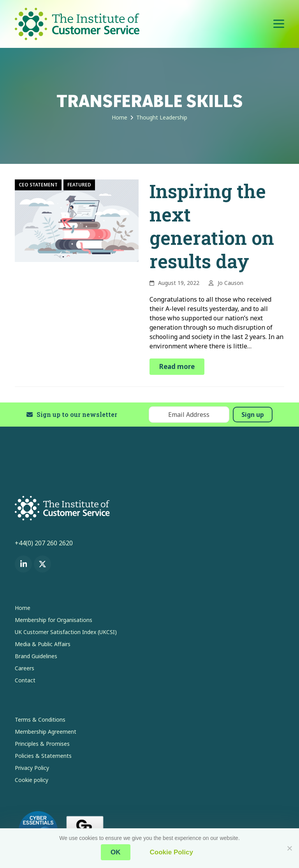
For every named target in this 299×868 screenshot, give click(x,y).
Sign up (253, 415)
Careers (25, 668)
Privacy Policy (32, 768)
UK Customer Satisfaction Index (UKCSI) (66, 632)
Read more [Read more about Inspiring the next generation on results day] (177, 366)
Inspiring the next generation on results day (212, 226)
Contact (25, 680)
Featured (79, 185)
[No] (289, 848)
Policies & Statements (43, 756)
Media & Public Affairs (43, 644)
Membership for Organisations (54, 620)
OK (116, 852)
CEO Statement (38, 185)
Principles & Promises (42, 744)
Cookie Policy (171, 852)
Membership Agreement (46, 732)
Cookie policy (32, 780)
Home (23, 608)
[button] (279, 24)
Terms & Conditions (40, 720)
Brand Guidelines (36, 656)
